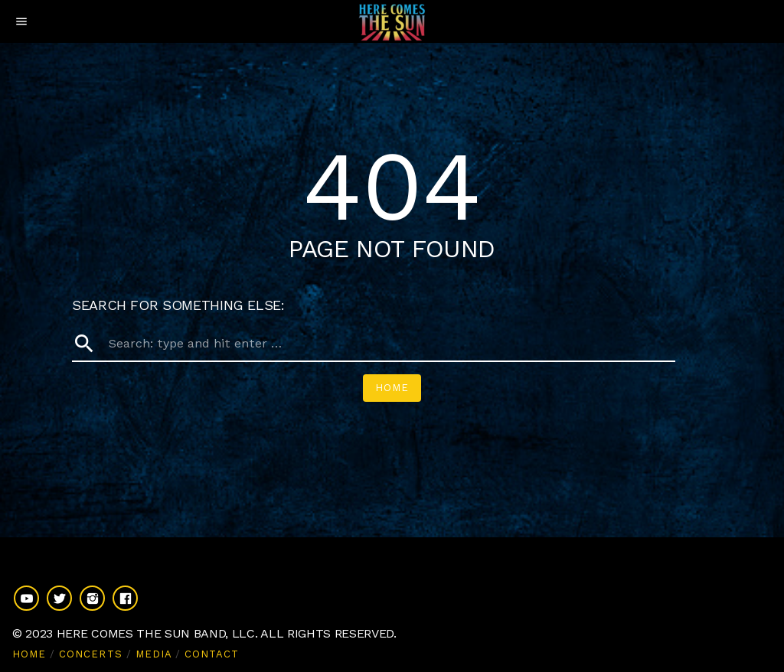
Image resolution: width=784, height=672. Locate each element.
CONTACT (212, 654)
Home (392, 388)
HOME (29, 654)
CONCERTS (90, 654)
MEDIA (154, 654)
